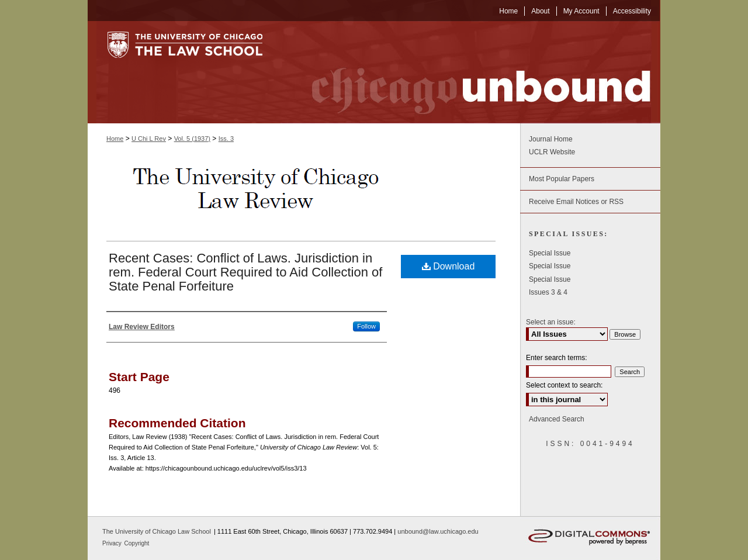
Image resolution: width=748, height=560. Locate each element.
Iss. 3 (226, 139)
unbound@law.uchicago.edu (438, 531)
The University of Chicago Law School (157, 531)
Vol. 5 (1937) (192, 139)
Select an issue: (551, 322)
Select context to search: (564, 385)
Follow (366, 326)
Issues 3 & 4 (548, 292)
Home (115, 139)
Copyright (137, 543)
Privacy (113, 543)
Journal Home (551, 139)
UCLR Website (552, 152)
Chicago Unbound (470, 72)
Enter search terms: (557, 358)
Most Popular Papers (562, 179)
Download (449, 266)
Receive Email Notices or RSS (576, 202)
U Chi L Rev (149, 139)
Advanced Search (557, 419)
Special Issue (550, 253)
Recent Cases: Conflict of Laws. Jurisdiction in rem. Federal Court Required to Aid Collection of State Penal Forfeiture (245, 272)
